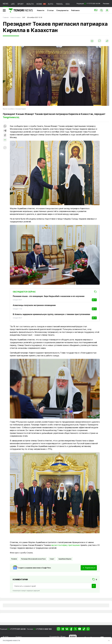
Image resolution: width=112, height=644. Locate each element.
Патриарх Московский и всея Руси (33, 559)
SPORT (21, 4)
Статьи (50, 10)
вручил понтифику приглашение (66, 545)
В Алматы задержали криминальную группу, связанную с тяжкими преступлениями (51, 314)
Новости (41, 10)
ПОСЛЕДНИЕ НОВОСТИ (11, 641)
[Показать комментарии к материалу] (5, 148)
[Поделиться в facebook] (5, 135)
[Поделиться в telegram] (5, 131)
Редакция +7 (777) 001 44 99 (88, 4)
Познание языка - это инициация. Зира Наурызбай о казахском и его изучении (49, 296)
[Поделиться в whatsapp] (5, 126)
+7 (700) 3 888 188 (44, 629)
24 (94, 318)
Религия (14, 559)
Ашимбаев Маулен (65, 559)
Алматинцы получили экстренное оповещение (34, 305)
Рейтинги (75, 10)
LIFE (13, 4)
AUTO (51, 4)
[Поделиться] (107, 41)
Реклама (106, 4)
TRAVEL (59, 4)
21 (94, 300)
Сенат (52, 559)
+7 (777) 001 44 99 (18, 629)
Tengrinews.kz (11, 117)
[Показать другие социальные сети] (5, 140)
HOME (39, 4)
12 (94, 309)
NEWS (6, 4)
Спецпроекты (62, 10)
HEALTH (30, 4)
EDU (68, 4)
